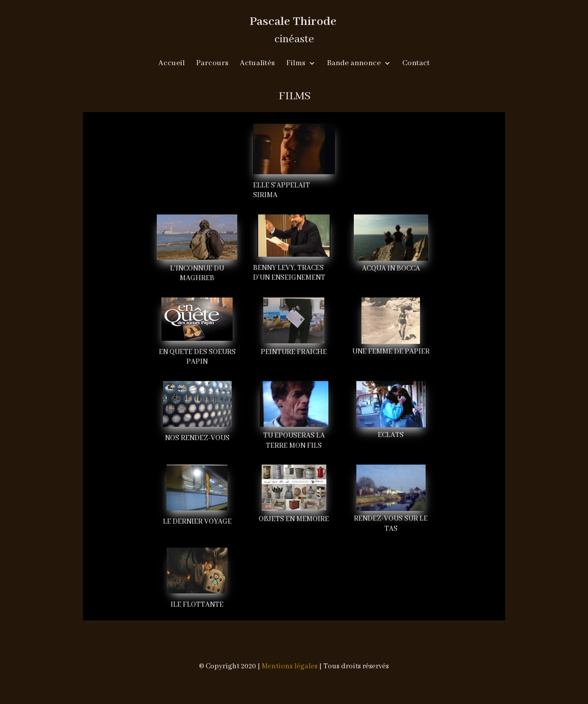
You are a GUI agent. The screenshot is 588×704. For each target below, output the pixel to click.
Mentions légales (290, 666)
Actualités (257, 64)
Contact (416, 64)
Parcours (212, 64)
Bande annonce (354, 64)
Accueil (172, 64)
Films (296, 64)
